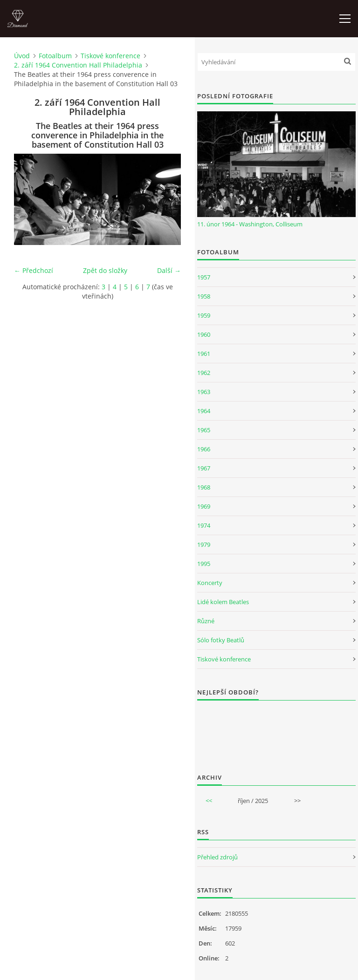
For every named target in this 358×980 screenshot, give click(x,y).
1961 (204, 354)
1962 (204, 373)
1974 (204, 525)
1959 (204, 315)
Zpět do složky (105, 270)
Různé (206, 621)
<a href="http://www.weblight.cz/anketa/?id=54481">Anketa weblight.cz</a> (276, 731)
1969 (204, 506)
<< (209, 801)
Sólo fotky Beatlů (221, 640)
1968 (204, 487)
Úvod (22, 56)
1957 (204, 277)
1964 (204, 411)
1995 (204, 564)
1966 (204, 449)
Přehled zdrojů (217, 857)
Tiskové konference (110, 56)
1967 (204, 468)
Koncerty (210, 583)
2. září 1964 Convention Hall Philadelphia (78, 65)
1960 (204, 334)
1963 (204, 392)
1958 (204, 296)
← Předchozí (34, 270)
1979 (204, 544)
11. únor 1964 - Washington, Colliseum (250, 224)
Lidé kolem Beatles (223, 602)
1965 (204, 430)
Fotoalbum (55, 56)
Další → (169, 270)
